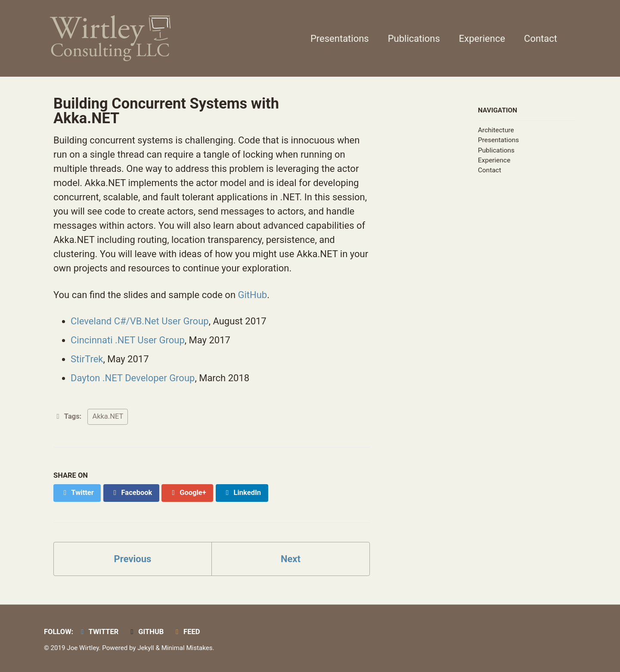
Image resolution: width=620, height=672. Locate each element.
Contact (541, 39)
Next (291, 559)
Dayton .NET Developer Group (133, 378)
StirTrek (87, 359)
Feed (186, 632)
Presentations (340, 39)
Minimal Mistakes (187, 648)
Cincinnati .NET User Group (128, 340)
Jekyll (146, 648)
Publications (414, 39)
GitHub (252, 295)
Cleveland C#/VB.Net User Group (140, 321)
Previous (133, 559)
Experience (482, 39)
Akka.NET (108, 416)
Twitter (98, 632)
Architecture (496, 130)
